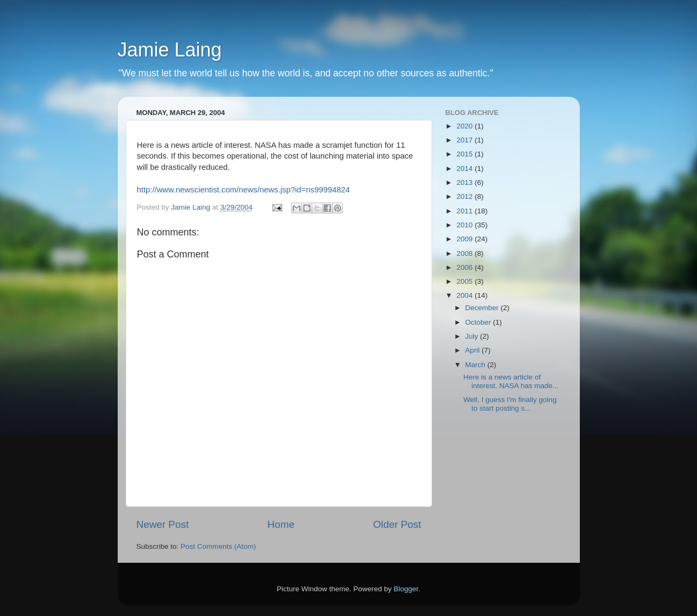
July (473, 336)
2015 (465, 154)
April (474, 350)
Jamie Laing (170, 50)
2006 (465, 267)
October (479, 322)
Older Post (397, 524)
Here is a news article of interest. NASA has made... (511, 381)
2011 (465, 211)
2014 (465, 169)
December (483, 308)
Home (281, 524)
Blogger (406, 589)
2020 (465, 126)
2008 (465, 253)
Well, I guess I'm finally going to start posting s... (510, 404)
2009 (465, 239)
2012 (465, 196)
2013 (465, 182)
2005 (465, 281)
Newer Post (163, 524)
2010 (465, 225)
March (476, 365)
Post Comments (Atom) (218, 546)
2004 (465, 295)
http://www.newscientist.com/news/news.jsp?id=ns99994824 (243, 190)
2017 (465, 140)
